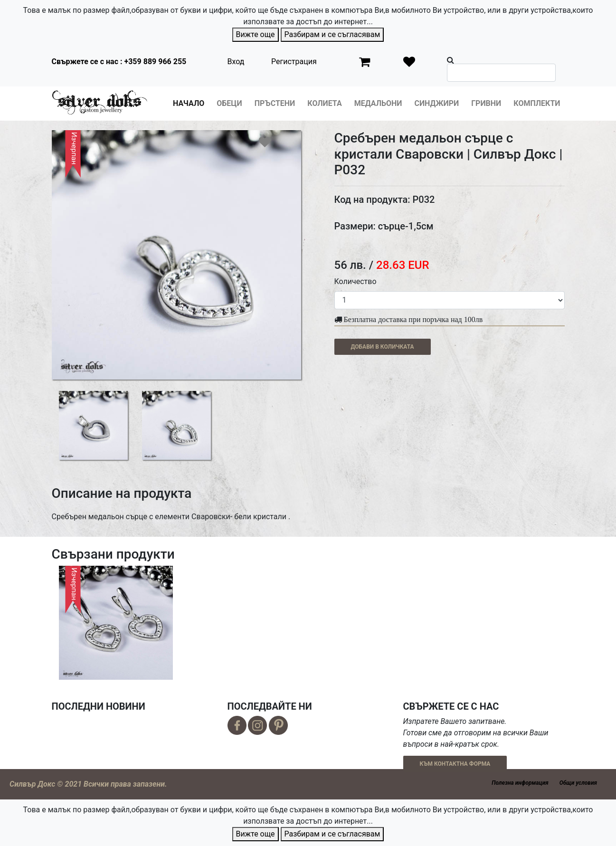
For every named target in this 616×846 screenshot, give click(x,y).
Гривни (486, 103)
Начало (189, 103)
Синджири (436, 103)
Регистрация (294, 62)
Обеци (229, 103)
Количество (355, 281)
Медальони (378, 103)
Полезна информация (520, 783)
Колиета (324, 103)
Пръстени (275, 103)
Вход (236, 62)
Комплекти (537, 103)
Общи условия (578, 783)
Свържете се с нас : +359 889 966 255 (119, 62)
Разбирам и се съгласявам (332, 34)
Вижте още (256, 34)
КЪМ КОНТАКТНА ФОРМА (455, 764)
